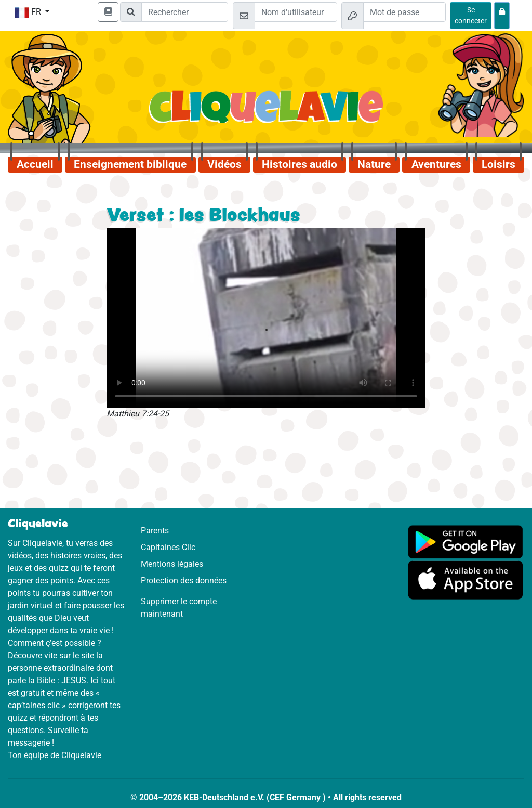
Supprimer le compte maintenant (179, 608)
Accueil (35, 164)
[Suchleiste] (185, 12)
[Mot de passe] (404, 12)
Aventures (436, 164)
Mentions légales (172, 564)
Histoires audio (300, 164)
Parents (155, 531)
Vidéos (224, 164)
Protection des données (184, 581)
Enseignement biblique (130, 164)
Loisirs (498, 164)
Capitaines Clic (168, 547)
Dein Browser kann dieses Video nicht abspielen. (266, 318)
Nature (374, 164)
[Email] (296, 12)
